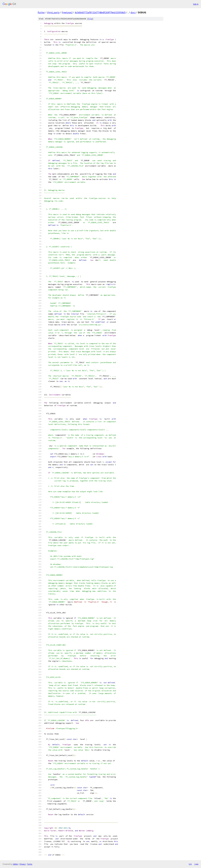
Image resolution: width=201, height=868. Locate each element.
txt (190, 864)
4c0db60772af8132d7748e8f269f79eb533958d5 (100, 12)
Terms (30, 864)
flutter (41, 12)
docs (133, 12)
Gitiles (15, 864)
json (196, 864)
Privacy (22, 864)
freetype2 (67, 12)
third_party (53, 12)
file (90, 19)
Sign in (196, 4)
